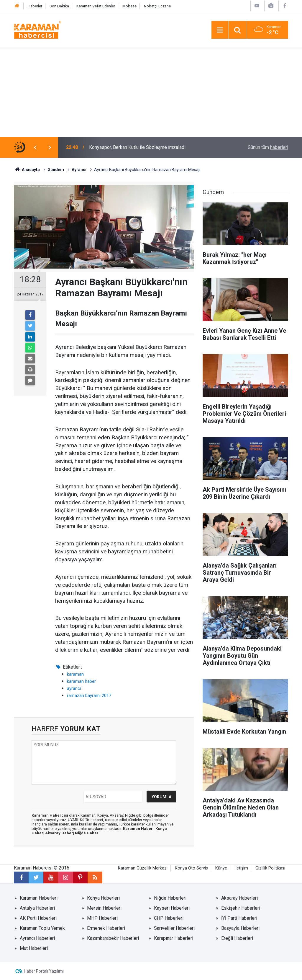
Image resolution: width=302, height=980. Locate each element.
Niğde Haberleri (170, 898)
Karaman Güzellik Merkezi (143, 868)
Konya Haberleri (103, 898)
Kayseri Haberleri (172, 908)
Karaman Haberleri (39, 898)
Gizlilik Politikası (270, 868)
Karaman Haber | (139, 829)
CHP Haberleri (169, 918)
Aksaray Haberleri (239, 898)
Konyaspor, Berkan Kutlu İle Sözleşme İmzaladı (137, 147)
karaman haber (81, 681)
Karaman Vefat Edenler (96, 6)
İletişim (241, 868)
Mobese (129, 6)
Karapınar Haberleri (174, 938)
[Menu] (220, 30)
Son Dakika (59, 6)
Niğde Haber (87, 833)
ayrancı (74, 688)
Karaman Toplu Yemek (42, 928)
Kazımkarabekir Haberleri (113, 938)
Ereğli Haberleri (237, 938)
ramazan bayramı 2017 (89, 695)
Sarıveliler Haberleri (174, 928)
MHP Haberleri (102, 918)
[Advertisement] (151, 93)
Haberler (35, 6)
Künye (221, 868)
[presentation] (35, 147)
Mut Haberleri (34, 948)
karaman (75, 674)
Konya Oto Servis (191, 868)
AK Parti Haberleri (38, 918)
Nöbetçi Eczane (157, 6)
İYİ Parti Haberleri (239, 918)
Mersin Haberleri (104, 908)
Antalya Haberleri (37, 908)
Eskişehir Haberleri (241, 908)
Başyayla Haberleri (240, 928)
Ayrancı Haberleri (37, 938)
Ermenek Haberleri (106, 928)
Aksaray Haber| (60, 833)
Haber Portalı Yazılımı (44, 971)
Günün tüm (268, 147)
